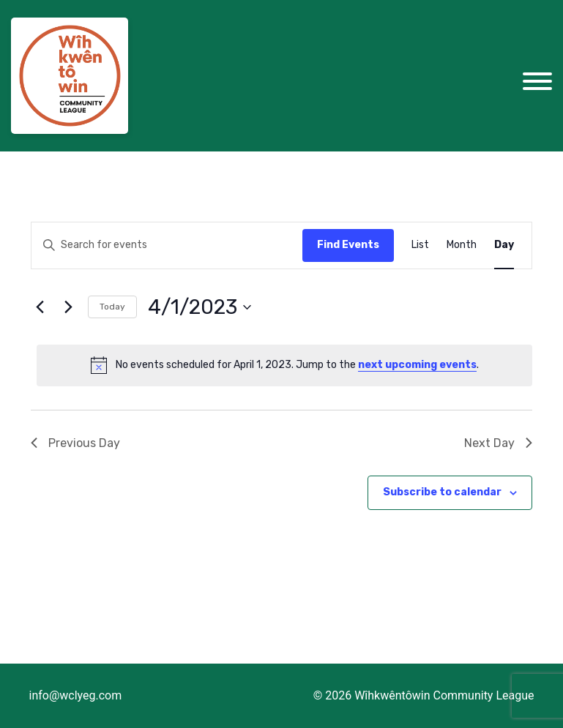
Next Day (498, 443)
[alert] (284, 365)
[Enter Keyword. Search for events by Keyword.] (150, 245)
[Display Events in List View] (420, 245)
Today (112, 307)
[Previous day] (40, 307)
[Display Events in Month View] (462, 245)
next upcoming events (417, 365)
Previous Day (75, 443)
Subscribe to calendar (442, 492)
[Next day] (68, 307)
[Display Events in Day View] (504, 245)
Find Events (348, 245)
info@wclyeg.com (76, 695)
